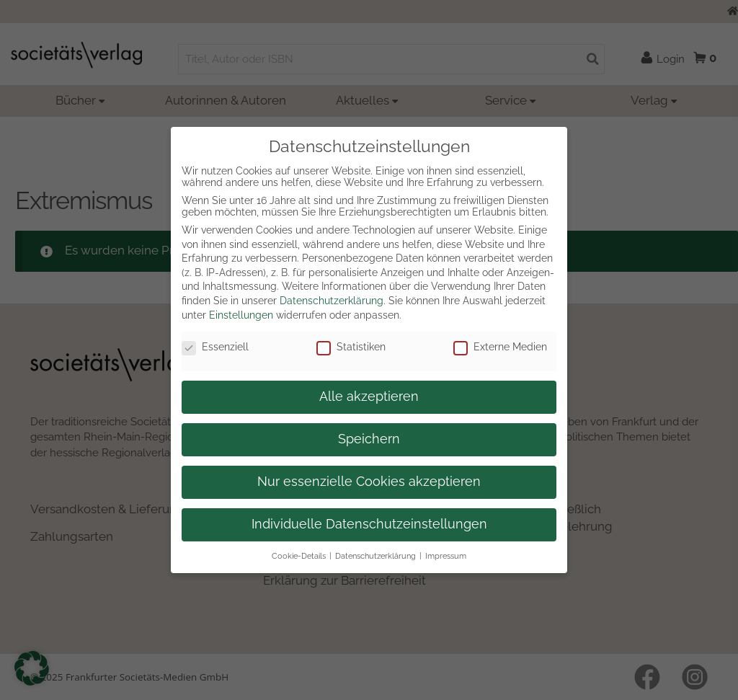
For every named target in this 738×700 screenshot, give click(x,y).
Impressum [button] (446, 556)
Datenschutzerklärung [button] (375, 556)
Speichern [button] (369, 439)
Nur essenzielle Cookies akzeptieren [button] (369, 482)
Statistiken (351, 347)
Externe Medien (500, 347)
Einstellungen (241, 315)
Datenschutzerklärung (332, 301)
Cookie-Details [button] (299, 556)
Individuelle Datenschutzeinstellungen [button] (369, 524)
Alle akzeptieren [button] (369, 396)
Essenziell (215, 347)
